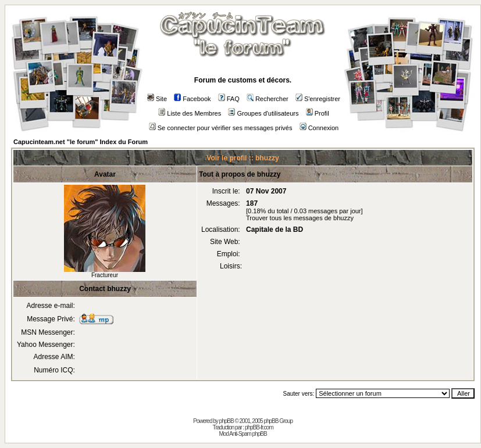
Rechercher (268, 99)
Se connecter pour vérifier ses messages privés (221, 128)
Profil (318, 113)
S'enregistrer (318, 99)
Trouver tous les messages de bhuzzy (300, 218)
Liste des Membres (190, 113)
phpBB (227, 421)
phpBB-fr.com (259, 427)
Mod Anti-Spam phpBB (243, 434)
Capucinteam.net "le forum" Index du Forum (81, 142)
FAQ (229, 99)
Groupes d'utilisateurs (263, 113)
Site (157, 99)
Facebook (192, 99)
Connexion (319, 128)
